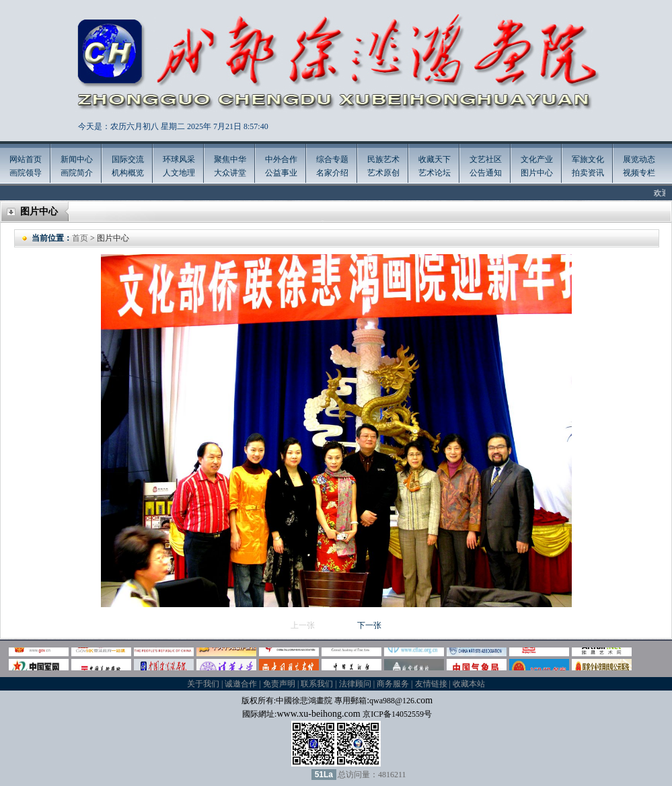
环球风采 (179, 159)
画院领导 (26, 173)
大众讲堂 (230, 173)
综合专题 (332, 159)
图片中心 (537, 173)
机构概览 (128, 173)
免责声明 (279, 684)
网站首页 (26, 159)
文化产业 (537, 159)
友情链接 (431, 684)
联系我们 (317, 684)
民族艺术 (383, 159)
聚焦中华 (230, 159)
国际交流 (128, 159)
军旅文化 (588, 159)
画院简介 (77, 173)
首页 (80, 238)
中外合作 (281, 159)
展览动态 (639, 159)
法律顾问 (355, 684)
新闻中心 (77, 159)
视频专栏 (639, 173)
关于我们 (203, 684)
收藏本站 (469, 684)
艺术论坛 (435, 173)
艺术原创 (383, 173)
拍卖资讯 (588, 173)
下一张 (369, 625)
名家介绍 (332, 173)
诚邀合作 (241, 684)
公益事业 (281, 173)
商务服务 (393, 684)
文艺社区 (486, 159)
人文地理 (179, 173)
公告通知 (486, 173)
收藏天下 (435, 159)
